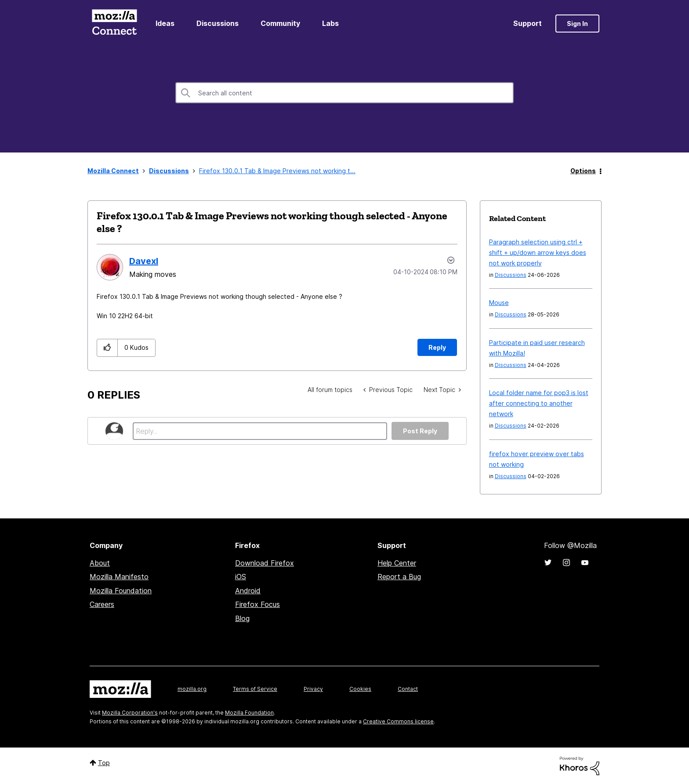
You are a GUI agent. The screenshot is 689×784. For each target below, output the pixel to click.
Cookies (360, 689)
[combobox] (344, 93)
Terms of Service (255, 689)
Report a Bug (399, 577)
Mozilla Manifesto (119, 577)
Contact (408, 689)
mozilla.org (192, 689)
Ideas (165, 23)
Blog (242, 618)
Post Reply (420, 431)
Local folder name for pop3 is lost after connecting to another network (539, 403)
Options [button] (583, 171)
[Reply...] (260, 431)
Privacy (313, 689)
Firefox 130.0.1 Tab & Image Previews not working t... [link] (277, 171)
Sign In (577, 24)
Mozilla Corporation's (130, 713)
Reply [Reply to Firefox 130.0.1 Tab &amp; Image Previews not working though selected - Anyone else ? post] (437, 347)
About (100, 563)
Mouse (499, 303)
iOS (241, 577)
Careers (102, 604)
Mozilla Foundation (121, 591)
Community (280, 23)
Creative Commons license (398, 721)
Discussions (218, 23)
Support (528, 23)
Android (248, 591)
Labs (330, 23)
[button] (107, 348)
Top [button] (104, 763)
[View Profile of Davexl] (144, 261)
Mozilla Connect (114, 24)
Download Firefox (265, 563)
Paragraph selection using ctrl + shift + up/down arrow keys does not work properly (538, 252)
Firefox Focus (257, 604)
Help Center (397, 563)
